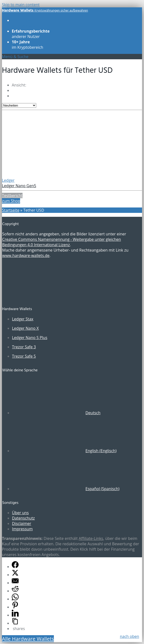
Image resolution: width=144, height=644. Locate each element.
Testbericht (12, 195)
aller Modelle (30, 23)
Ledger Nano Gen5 (19, 186)
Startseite (11, 210)
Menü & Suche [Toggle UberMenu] (15, 57)
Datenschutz (23, 518)
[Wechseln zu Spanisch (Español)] (66, 489)
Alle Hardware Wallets (28, 639)
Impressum (22, 529)
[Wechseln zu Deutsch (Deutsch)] (56, 413)
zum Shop (11, 201)
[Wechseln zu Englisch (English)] (64, 451)
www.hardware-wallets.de (26, 255)
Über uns (20, 513)
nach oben (129, 636)
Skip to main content (21, 5)
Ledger (8, 180)
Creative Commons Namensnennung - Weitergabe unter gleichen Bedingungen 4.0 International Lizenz (62, 242)
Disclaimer (22, 523)
